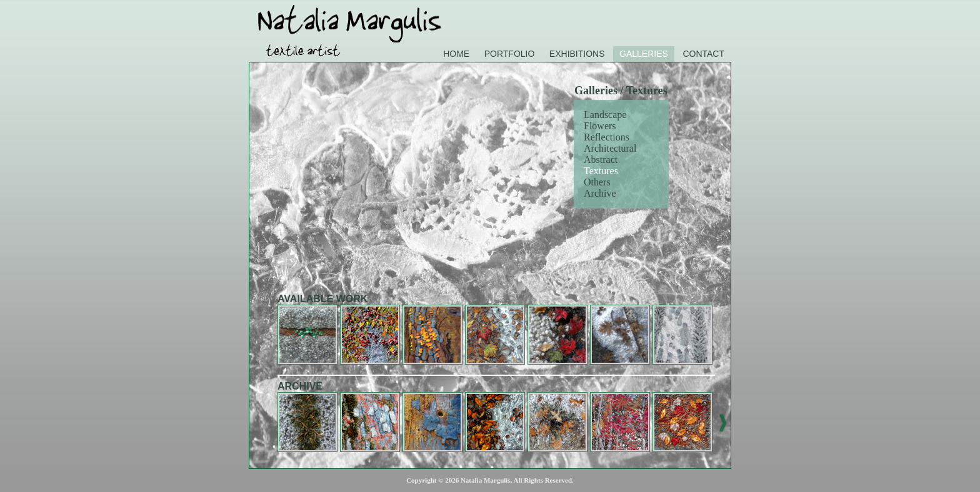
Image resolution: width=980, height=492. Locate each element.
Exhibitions (577, 54)
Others (597, 182)
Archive (600, 193)
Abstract (601, 160)
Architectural (610, 148)
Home (456, 54)
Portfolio (510, 54)
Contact (703, 54)
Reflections (607, 137)
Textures (601, 171)
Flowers (600, 126)
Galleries (644, 54)
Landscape (605, 115)
